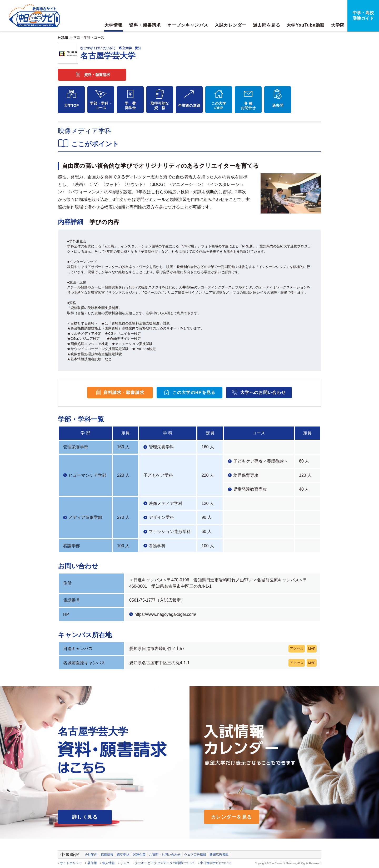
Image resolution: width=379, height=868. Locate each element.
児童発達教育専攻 (250, 489)
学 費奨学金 (130, 106)
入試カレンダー (231, 25)
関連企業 (139, 855)
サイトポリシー (71, 863)
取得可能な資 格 (160, 106)
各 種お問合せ (248, 106)
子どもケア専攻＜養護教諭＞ (261, 461)
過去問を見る (267, 25)
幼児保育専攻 (246, 475)
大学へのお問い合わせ (263, 392)
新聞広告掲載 (219, 855)
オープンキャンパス (188, 25)
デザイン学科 (161, 517)
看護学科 (157, 546)
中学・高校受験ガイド (363, 16)
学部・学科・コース (89, 37)
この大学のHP (219, 106)
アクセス (297, 649)
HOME (63, 37)
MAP (312, 649)
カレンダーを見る (232, 817)
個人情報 (108, 863)
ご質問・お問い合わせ (165, 855)
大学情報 (114, 25)
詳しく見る (85, 817)
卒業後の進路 (189, 105)
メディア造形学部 (85, 517)
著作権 (92, 863)
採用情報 (107, 855)
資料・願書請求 (145, 25)
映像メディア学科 (166, 503)
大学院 (338, 25)
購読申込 (123, 855)
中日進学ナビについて (216, 863)
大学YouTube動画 (306, 25)
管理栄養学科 (161, 447)
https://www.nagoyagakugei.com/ (165, 614)
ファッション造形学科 (170, 532)
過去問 (278, 105)
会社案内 (91, 855)
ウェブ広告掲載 (195, 855)
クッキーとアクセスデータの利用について (165, 863)
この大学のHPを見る (194, 392)
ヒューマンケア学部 (87, 475)
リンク (125, 863)
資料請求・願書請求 (124, 392)
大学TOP (71, 105)
